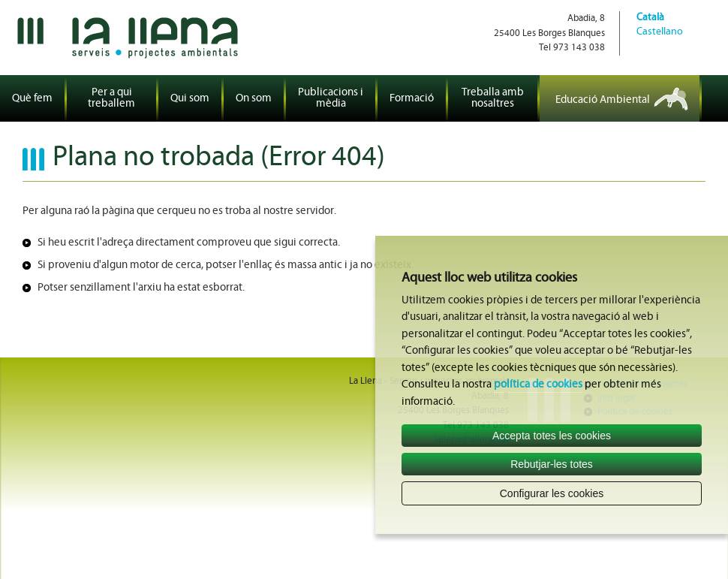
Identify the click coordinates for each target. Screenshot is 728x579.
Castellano (660, 32)
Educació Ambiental (603, 100)
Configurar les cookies (552, 493)
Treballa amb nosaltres (493, 98)
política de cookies (538, 385)
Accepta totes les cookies (552, 436)
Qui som (190, 99)
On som (254, 99)
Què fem (32, 99)
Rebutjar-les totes (552, 464)
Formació (412, 99)
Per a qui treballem (111, 98)
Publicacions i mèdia (331, 98)
